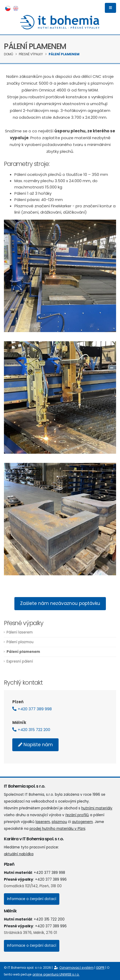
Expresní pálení (20, 661)
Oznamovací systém (76, 968)
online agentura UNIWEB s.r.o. (56, 974)
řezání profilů (77, 815)
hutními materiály (97, 808)
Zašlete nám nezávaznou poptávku (60, 603)
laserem (43, 822)
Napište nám (38, 745)
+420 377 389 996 (51, 879)
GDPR (100, 968)
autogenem (82, 822)
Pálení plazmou (20, 642)
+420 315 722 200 (34, 730)
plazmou (59, 822)
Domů (8, 54)
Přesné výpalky (31, 54)
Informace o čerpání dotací (32, 899)
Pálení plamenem (64, 54)
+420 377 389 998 (35, 709)
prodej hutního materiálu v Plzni (57, 829)
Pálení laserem (20, 632)
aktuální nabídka (19, 854)
